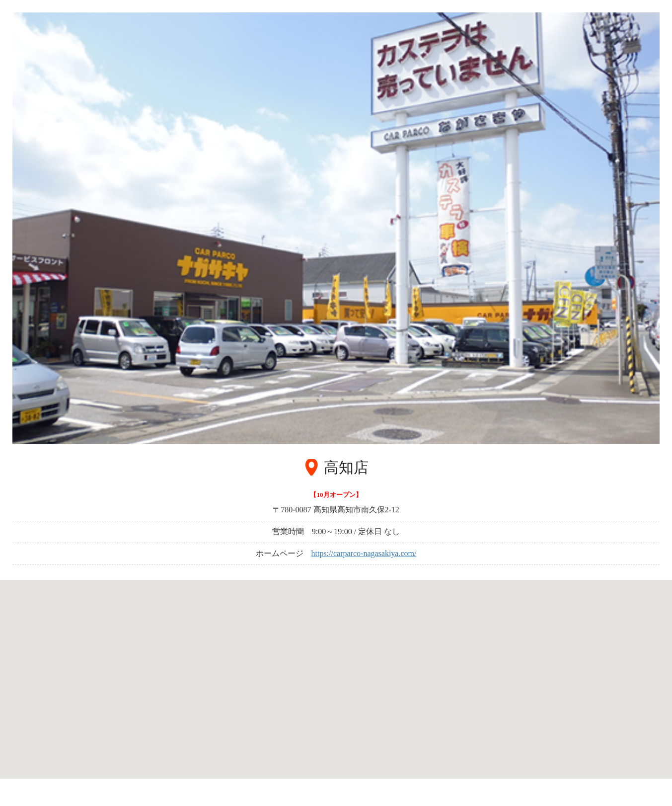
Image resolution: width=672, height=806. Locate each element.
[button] (336, 673)
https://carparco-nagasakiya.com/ (364, 553)
